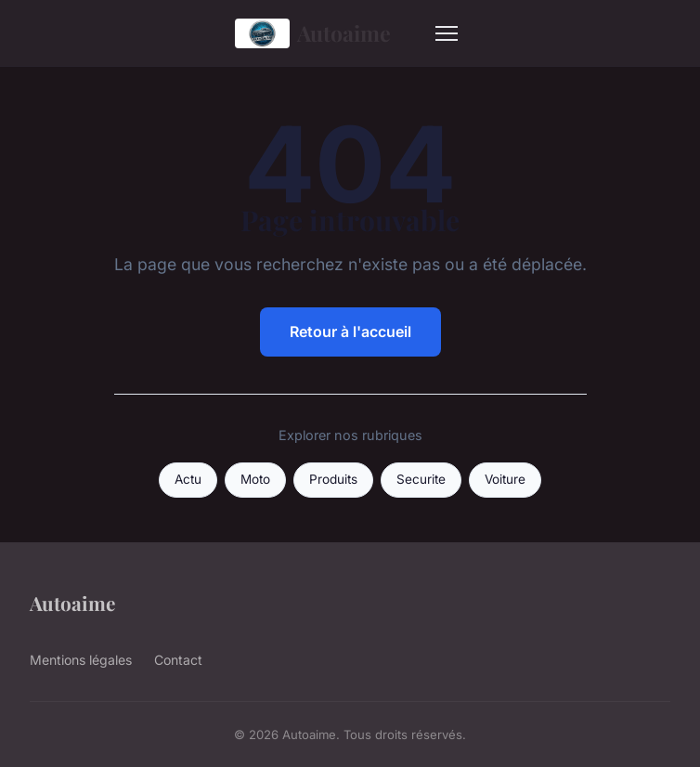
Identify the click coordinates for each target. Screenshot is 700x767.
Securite (421, 479)
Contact (178, 660)
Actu (188, 479)
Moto (255, 479)
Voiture (505, 479)
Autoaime (313, 33)
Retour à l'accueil (350, 331)
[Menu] (447, 33)
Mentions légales (81, 660)
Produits (333, 479)
